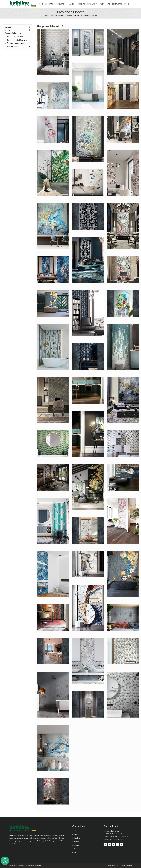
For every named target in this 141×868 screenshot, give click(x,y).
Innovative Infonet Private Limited (30, 866)
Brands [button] (71, 4)
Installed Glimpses (18, 47)
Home (40, 4)
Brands (77, 835)
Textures (18, 27)
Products (60, 4)
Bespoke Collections (18, 33)
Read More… (14, 844)
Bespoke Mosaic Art (15, 37)
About (77, 831)
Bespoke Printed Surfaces (17, 40)
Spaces (18, 30)
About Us (49, 4)
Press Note (105, 4)
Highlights (92, 4)
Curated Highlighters (15, 43)
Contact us (117, 4)
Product (77, 838)
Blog (127, 4)
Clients (82, 4)
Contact (77, 849)
